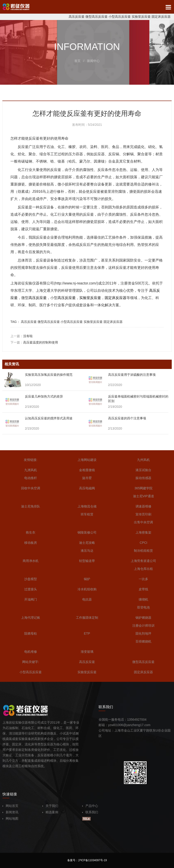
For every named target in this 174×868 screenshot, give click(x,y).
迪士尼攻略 (87, 543)
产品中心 (90, 806)
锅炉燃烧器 (143, 618)
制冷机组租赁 (143, 551)
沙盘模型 (31, 579)
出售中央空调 (143, 522)
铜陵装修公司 (87, 532)
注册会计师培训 (143, 626)
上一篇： (22, 336)
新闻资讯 (10, 812)
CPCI (144, 543)
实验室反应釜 (141, 17)
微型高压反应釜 (97, 17)
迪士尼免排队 (31, 506)
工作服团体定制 (87, 618)
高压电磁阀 (87, 488)
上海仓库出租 (143, 569)
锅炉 (87, 579)
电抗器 (87, 599)
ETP (87, 633)
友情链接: (31, 460)
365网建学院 (144, 488)
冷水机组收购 (87, 589)
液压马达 (87, 551)
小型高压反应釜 (120, 17)
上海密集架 (143, 532)
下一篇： (34, 342)
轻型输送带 (87, 561)
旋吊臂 (87, 478)
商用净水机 (31, 561)
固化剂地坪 (143, 633)
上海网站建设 (87, 460)
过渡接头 (31, 589)
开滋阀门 (31, 599)
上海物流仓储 (87, 506)
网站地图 (10, 819)
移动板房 (31, 543)
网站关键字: (31, 662)
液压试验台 (143, 470)
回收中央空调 (31, 488)
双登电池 (143, 607)
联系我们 (90, 812)
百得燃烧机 (143, 641)
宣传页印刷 (143, 514)
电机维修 (31, 652)
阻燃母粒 (31, 633)
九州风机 (143, 460)
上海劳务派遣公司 (143, 561)
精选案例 (50, 812)
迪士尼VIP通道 (144, 496)
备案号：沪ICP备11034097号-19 (87, 860)
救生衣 (31, 532)
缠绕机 (143, 599)
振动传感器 (143, 478)
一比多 (143, 579)
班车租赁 (87, 514)
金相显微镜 (87, 470)
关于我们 (50, 806)
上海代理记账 (31, 618)
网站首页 (10, 806)
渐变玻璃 (87, 652)
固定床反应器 (161, 17)
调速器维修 (143, 506)
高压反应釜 (77, 17)
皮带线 (143, 589)
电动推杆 (31, 478)
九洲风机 (31, 470)
